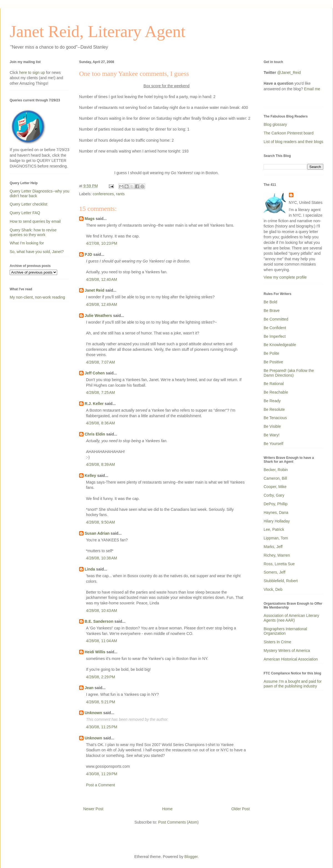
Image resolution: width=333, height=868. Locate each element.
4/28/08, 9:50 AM (100, 522)
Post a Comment (100, 785)
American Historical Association (291, 659)
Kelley (90, 476)
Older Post (241, 809)
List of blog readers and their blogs (293, 142)
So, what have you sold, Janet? (37, 252)
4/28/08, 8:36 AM (100, 423)
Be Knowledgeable (280, 345)
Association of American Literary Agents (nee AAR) (291, 618)
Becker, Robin (276, 470)
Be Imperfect (275, 336)
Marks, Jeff (273, 547)
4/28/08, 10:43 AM (102, 611)
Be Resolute (274, 409)
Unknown (93, 713)
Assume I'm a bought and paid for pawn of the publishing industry (293, 684)
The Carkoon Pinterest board (289, 133)
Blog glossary (275, 124)
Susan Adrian (97, 533)
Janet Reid (94, 290)
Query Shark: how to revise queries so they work (33, 232)
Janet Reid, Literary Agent (98, 31)
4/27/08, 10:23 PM (102, 243)
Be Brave (272, 311)
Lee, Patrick (274, 529)
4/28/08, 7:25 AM (100, 392)
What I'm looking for (27, 243)
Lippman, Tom (276, 538)
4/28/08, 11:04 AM (102, 641)
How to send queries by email (35, 221)
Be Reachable (276, 392)
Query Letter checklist (28, 204)
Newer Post (93, 809)
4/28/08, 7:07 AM (100, 362)
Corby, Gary (274, 495)
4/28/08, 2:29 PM (101, 677)
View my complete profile (285, 277)
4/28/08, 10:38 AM (102, 558)
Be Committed (276, 319)
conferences (103, 194)
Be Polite (271, 353)
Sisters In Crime (277, 642)
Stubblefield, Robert (281, 581)
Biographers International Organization (285, 631)
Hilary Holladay (277, 521)
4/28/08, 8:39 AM (100, 464)
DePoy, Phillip (276, 504)
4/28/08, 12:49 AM (102, 304)
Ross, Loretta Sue (279, 564)
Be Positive (273, 362)
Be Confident (275, 328)
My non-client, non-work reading (37, 297)
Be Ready (272, 401)
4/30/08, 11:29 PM (102, 774)
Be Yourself (273, 444)
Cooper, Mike (275, 487)
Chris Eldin (95, 434)
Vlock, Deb (273, 589)
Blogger (191, 857)
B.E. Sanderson (99, 621)
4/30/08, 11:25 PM (102, 727)
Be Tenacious (275, 418)
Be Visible (272, 426)
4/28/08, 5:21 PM (101, 702)
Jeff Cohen (95, 373)
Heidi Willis (95, 652)
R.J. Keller (94, 404)
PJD (88, 254)
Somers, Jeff (274, 572)
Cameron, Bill (275, 478)
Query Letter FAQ (25, 213)
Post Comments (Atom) (178, 822)
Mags (90, 219)
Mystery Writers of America (287, 651)
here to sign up (33, 72)
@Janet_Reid (289, 72)
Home (167, 809)
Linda (90, 569)
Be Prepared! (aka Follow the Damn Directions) (289, 373)
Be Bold (270, 302)
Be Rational (274, 384)
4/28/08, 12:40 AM (102, 279)
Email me (312, 89)
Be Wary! (272, 435)
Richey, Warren (277, 555)
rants (120, 194)
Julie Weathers (98, 316)
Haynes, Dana (276, 512)
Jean (89, 688)
